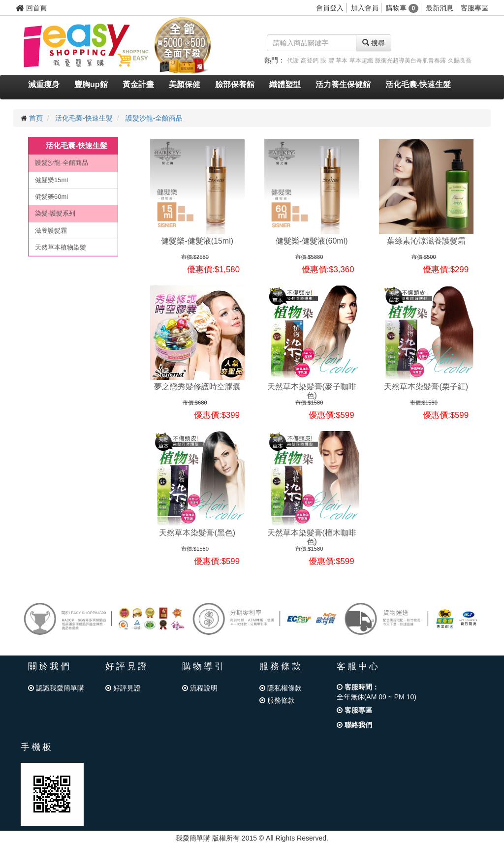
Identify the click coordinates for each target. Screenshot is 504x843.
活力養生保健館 (343, 84)
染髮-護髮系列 (55, 213)
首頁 (36, 118)
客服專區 (474, 8)
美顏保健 (185, 84)
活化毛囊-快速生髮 (418, 84)
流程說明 (200, 688)
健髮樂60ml (51, 197)
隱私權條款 (281, 688)
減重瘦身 (44, 84)
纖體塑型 (285, 84)
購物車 (402, 8)
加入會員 (365, 8)
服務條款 (277, 700)
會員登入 (330, 8)
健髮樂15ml (51, 180)
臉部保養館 (235, 84)
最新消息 (440, 8)
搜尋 (374, 43)
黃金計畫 (138, 84)
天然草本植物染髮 (61, 247)
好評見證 (123, 688)
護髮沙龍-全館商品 (154, 118)
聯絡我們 (354, 725)
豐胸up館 (91, 84)
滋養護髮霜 (51, 231)
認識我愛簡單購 (56, 688)
